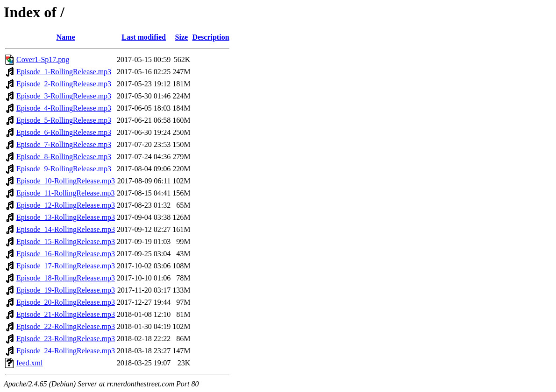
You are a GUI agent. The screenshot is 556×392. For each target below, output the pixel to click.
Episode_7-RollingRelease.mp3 (64, 144)
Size (182, 37)
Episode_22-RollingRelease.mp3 (66, 326)
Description (210, 37)
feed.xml (29, 363)
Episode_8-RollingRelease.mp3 (64, 157)
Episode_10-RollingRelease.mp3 (66, 181)
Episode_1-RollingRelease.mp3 (64, 72)
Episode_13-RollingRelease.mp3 (66, 217)
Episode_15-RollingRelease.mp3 (66, 241)
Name (66, 37)
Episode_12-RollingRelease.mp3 (66, 205)
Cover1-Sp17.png (43, 59)
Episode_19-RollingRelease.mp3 (66, 290)
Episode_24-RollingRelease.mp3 (66, 351)
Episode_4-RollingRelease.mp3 (64, 108)
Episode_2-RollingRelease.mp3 (64, 84)
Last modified (144, 37)
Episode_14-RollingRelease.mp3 (66, 229)
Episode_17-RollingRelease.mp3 (66, 266)
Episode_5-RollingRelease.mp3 (64, 120)
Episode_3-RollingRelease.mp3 (64, 96)
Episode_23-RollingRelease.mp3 (66, 339)
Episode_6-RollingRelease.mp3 (64, 132)
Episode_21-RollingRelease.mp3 (66, 314)
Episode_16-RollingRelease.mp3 (66, 254)
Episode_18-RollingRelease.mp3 (66, 278)
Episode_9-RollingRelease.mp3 (64, 169)
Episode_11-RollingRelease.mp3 (65, 193)
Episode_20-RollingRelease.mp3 (66, 302)
